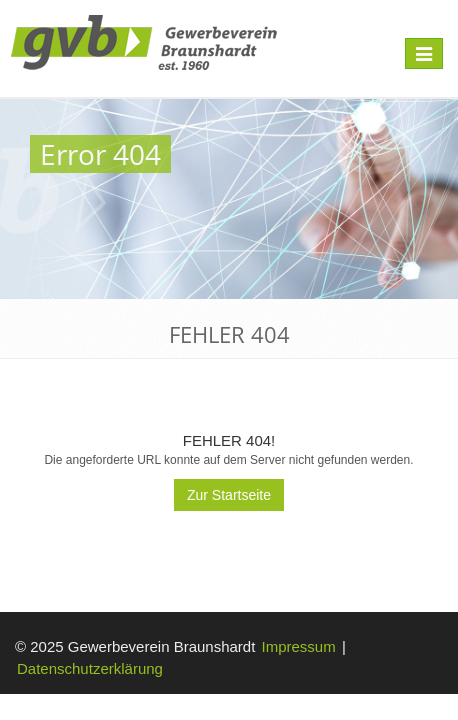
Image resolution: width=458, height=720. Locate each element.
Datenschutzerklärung (90, 668)
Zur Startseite (229, 495)
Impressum (299, 646)
